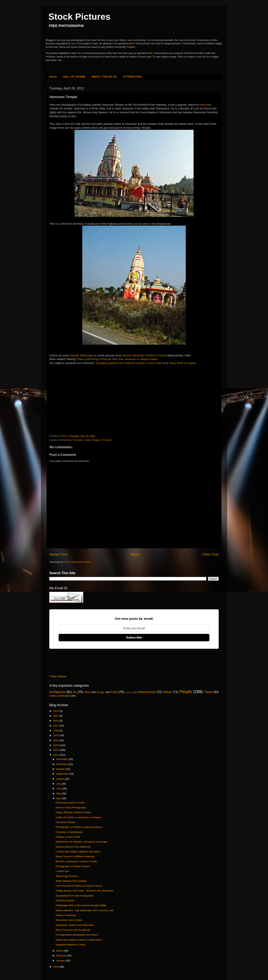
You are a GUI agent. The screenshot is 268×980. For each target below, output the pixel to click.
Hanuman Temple (66, 822)
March (60, 951)
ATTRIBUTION (132, 77)
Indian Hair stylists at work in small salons (79, 940)
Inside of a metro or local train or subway (78, 817)
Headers (129, 692)
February (62, 956)
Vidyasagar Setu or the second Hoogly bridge (81, 905)
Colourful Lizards (65, 900)
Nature (168, 692)
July (59, 784)
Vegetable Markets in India (70, 945)
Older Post (210, 554)
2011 (56, 755)
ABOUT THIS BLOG (104, 77)
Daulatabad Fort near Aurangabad (75, 896)
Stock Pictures (79, 17)
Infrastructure (147, 692)
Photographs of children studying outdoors (79, 827)
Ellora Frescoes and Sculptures (73, 930)
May (59, 794)
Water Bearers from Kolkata (71, 881)
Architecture (65, 440)
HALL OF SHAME (74, 77)
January (61, 961)
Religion (96, 440)
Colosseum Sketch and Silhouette (75, 925)
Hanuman (205, 105)
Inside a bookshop (66, 915)
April (59, 798)
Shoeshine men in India (69, 920)
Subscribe (134, 637)
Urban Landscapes (60, 696)
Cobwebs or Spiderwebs (69, 832)
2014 (56, 740)
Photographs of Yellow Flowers (73, 866)
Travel (208, 692)
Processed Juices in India (70, 803)
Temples (107, 440)
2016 (56, 730)
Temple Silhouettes (82, 355)
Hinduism (78, 440)
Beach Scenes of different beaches (75, 856)
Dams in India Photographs (71, 807)
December (62, 759)
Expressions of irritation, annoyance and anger (82, 842)
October (61, 769)
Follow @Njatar (58, 676)
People (186, 692)
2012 (56, 750)
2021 (56, 716)
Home (53, 77)
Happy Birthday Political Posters (74, 812)
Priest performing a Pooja (92, 359)
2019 (56, 721)
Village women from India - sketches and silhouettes (85, 891)
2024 (56, 711)
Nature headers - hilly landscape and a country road (84, 910)
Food (114, 692)
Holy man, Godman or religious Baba (135, 359)
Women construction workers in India (76, 861)
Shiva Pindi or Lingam (182, 363)
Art (75, 692)
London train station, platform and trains (78, 852)
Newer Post (58, 554)
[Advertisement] (77, 392)
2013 (56, 745)
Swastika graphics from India (113, 363)
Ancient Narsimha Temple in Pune (143, 355)
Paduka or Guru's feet (149, 363)
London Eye (62, 871)
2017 (56, 726)
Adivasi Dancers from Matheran (73, 847)
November (62, 764)
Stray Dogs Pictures (67, 876)
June (59, 789)
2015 (56, 735)
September (63, 774)
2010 (56, 967)
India (88, 440)
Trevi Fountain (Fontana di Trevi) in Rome (79, 886)
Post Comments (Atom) (78, 562)
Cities (87, 692)
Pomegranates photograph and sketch (77, 935)
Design (101, 692)
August (60, 779)
